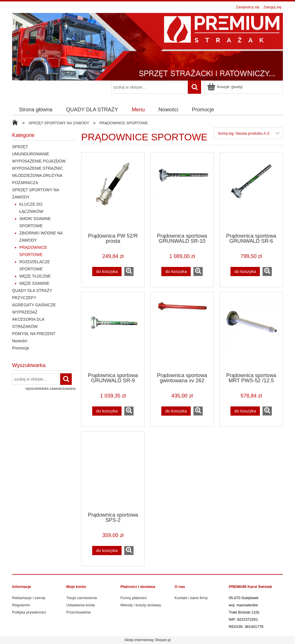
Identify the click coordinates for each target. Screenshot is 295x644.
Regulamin (21, 605)
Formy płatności (134, 598)
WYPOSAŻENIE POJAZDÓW (39, 161)
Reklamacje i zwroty (29, 598)
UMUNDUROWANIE (31, 154)
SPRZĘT (20, 147)
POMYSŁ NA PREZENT (34, 334)
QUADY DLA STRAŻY (32, 291)
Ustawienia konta (81, 605)
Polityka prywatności (29, 612)
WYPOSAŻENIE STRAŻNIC (38, 168)
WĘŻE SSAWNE (34, 283)
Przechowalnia (79, 612)
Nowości (20, 341)
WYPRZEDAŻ (25, 312)
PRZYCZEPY (24, 298)
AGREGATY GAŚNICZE (34, 305)
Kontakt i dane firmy (191, 598)
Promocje (21, 348)
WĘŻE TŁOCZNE (35, 276)
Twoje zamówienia (82, 598)
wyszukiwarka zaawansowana (51, 388)
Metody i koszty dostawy (141, 605)
